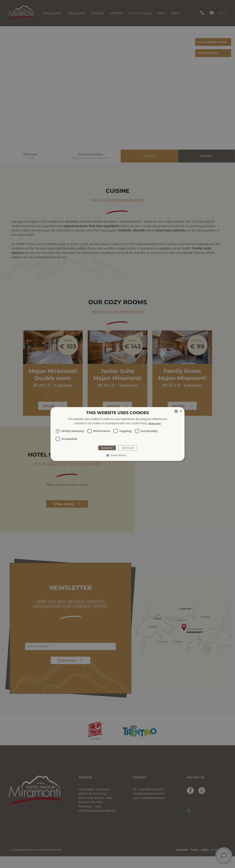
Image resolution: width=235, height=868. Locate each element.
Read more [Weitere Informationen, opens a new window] (155, 423)
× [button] (181, 411)
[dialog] (117, 434)
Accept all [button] (105, 448)
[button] (118, 456)
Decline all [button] (129, 448)
